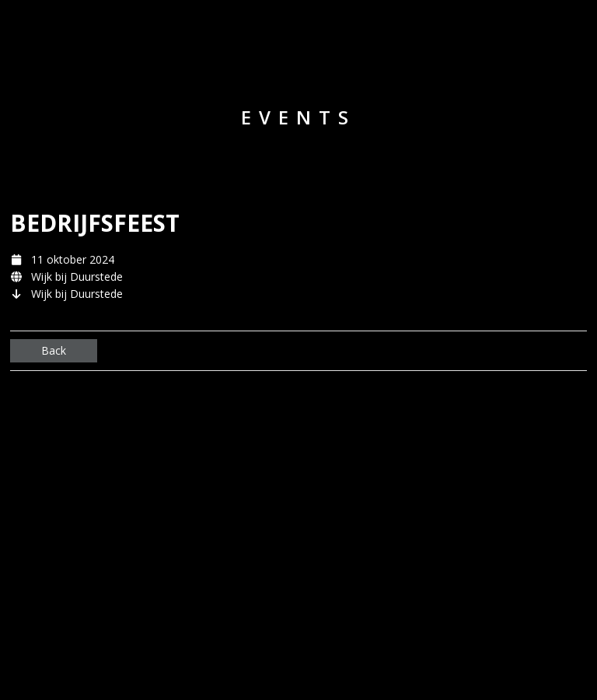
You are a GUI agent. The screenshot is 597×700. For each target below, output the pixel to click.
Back (54, 350)
